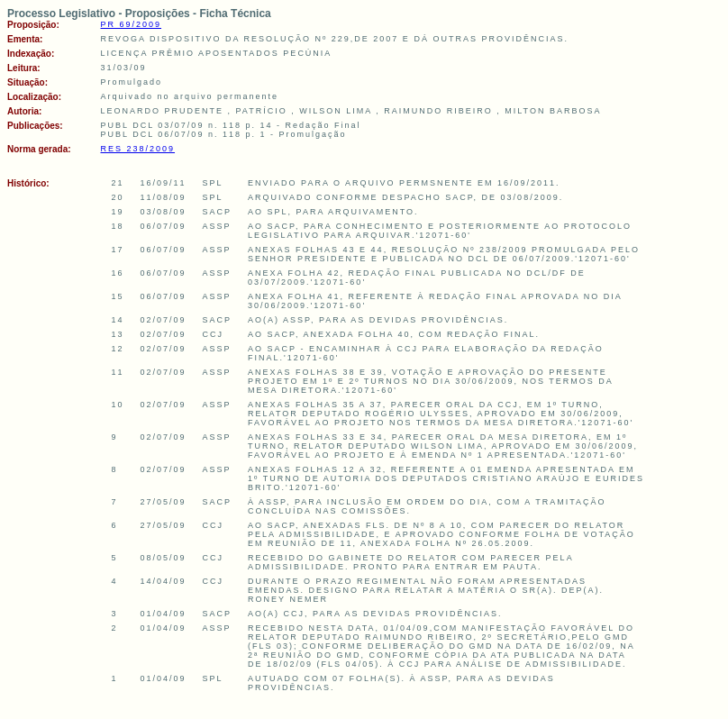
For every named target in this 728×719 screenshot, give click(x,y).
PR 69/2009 (132, 24)
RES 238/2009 (138, 149)
